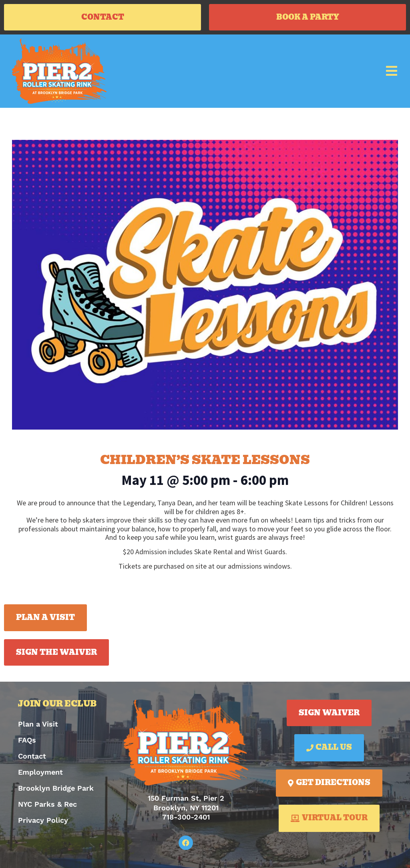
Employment (40, 772)
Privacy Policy (43, 820)
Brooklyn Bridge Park (56, 788)
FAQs (27, 740)
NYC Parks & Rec (47, 804)
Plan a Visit (38, 724)
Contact (32, 756)
